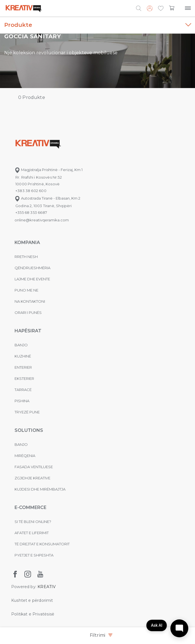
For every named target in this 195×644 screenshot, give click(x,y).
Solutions (29, 430)
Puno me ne (26, 290)
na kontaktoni (30, 301)
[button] (161, 9)
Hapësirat (28, 331)
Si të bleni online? (33, 522)
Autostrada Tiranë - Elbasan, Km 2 (47, 198)
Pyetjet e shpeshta (34, 555)
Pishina (22, 401)
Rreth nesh (26, 257)
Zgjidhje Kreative (32, 478)
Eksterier (24, 378)
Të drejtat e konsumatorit (42, 544)
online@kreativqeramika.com (42, 220)
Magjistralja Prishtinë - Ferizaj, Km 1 (49, 170)
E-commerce (30, 507)
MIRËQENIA (25, 456)
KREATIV (47, 587)
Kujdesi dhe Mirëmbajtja (40, 489)
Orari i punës (28, 312)
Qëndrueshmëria (32, 268)
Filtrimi (101, 635)
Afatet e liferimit (32, 533)
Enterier (23, 367)
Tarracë (23, 390)
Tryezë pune (27, 412)
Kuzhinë (23, 356)
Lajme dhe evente (32, 279)
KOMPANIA (27, 242)
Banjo (21, 345)
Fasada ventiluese (34, 467)
